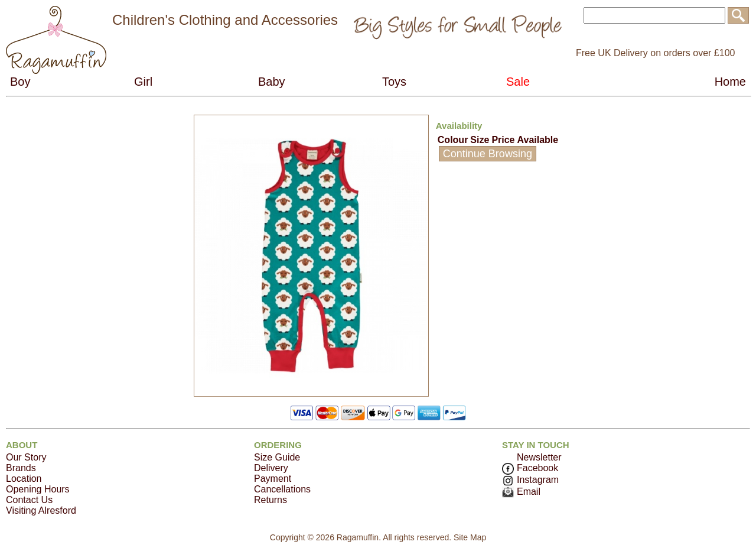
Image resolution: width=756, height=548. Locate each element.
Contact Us (29, 500)
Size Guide (277, 457)
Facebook (530, 468)
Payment (273, 479)
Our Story (26, 457)
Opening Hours (38, 489)
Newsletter (539, 457)
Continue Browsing (488, 154)
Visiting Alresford (41, 510)
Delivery (271, 468)
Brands (21, 468)
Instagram (530, 480)
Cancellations (282, 489)
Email (521, 492)
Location (24, 479)
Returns (271, 500)
